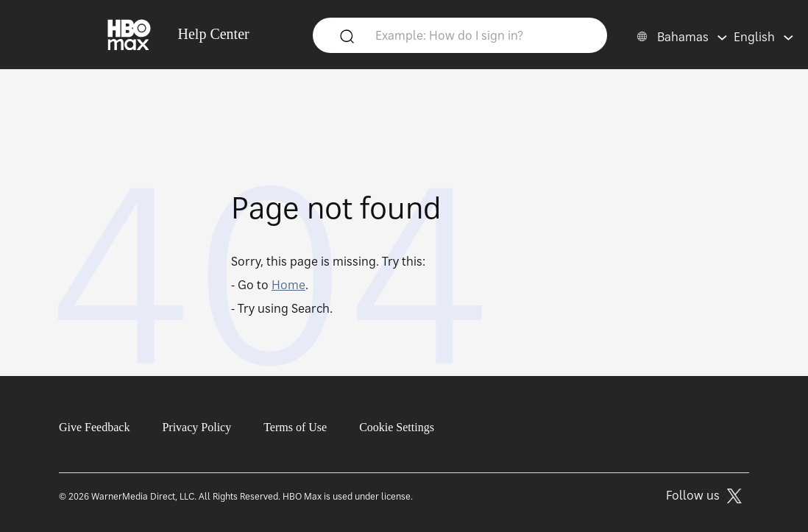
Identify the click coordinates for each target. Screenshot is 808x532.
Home (288, 285)
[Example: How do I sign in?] (482, 35)
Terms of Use (295, 427)
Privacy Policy (196, 427)
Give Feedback (94, 427)
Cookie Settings (397, 427)
